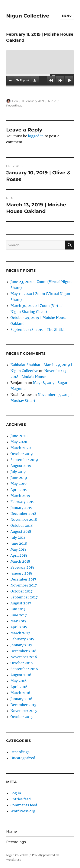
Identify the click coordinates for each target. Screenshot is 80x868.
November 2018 (24, 519)
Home (12, 831)
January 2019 (21, 508)
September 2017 (24, 597)
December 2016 (23, 651)
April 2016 (19, 687)
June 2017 (19, 615)
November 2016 (24, 657)
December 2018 (23, 514)
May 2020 (19, 442)
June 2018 (19, 543)
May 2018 (18, 549)
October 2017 (21, 591)
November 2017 (24, 585)
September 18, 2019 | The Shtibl (37, 330)
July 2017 (18, 609)
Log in (16, 793)
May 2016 (19, 681)
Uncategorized (23, 758)
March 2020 (21, 448)
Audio (52, 101)
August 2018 (21, 531)
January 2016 (21, 699)
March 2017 (20, 633)
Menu (67, 16)
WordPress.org (23, 811)
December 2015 (23, 705)
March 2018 (20, 561)
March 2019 (20, 496)
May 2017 (18, 621)
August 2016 (21, 675)
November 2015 (24, 711)
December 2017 (23, 579)
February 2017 (22, 639)
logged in (36, 136)
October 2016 (22, 663)
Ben (15, 101)
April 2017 (19, 627)
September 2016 (24, 669)
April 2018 (19, 555)
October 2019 (22, 454)
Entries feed (21, 799)
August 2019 (21, 466)
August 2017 (21, 603)
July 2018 (18, 537)
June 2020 (19, 436)
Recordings (14, 105)
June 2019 (19, 478)
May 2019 (19, 484)
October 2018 (22, 525)
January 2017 (21, 645)
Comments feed (24, 805)
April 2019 (19, 490)
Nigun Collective (28, 16)
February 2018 (22, 567)
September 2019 (24, 460)
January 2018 (21, 573)
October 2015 (22, 717)
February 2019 (23, 502)
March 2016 (20, 693)
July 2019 (18, 472)
